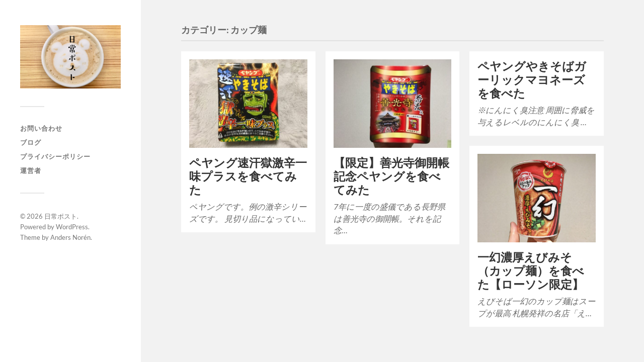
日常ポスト (61, 216)
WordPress (72, 227)
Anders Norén (70, 237)
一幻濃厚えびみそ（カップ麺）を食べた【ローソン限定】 (531, 271)
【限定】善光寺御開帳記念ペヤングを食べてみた (391, 176)
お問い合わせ (41, 128)
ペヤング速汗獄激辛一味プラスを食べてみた (248, 176)
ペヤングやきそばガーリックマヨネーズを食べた (532, 80)
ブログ (31, 142)
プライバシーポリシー (55, 156)
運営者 (31, 170)
